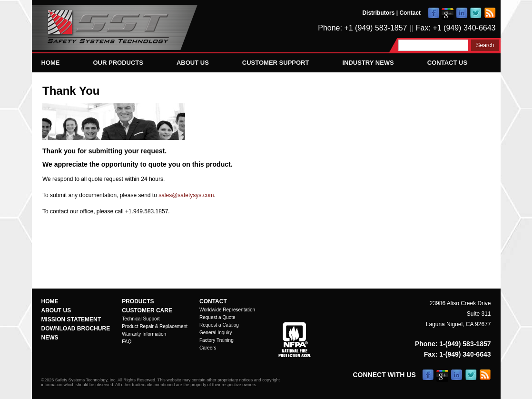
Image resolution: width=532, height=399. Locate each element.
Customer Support (276, 63)
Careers (208, 348)
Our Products (118, 63)
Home (51, 63)
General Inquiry (216, 333)
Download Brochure (76, 329)
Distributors (378, 13)
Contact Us (447, 63)
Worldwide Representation (227, 310)
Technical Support (141, 319)
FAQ (127, 342)
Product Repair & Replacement (155, 326)
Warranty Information (144, 334)
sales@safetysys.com (186, 195)
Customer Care (147, 310)
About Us (193, 63)
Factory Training (217, 340)
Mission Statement (71, 319)
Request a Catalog (219, 325)
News (50, 338)
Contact (410, 13)
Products (138, 301)
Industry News (368, 63)
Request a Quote (217, 317)
